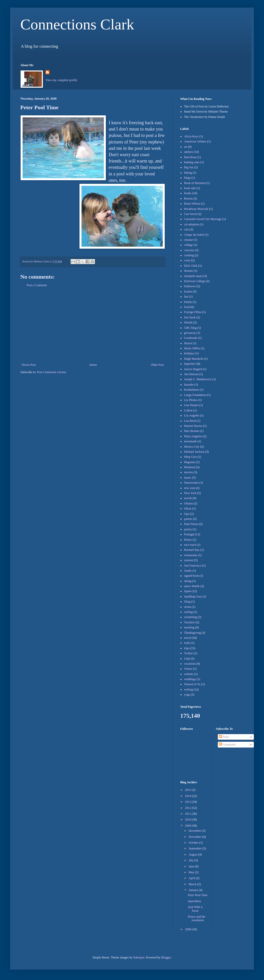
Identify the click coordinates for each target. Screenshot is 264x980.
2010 (188, 820)
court (187, 260)
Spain (187, 591)
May (192, 872)
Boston (188, 198)
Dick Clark (191, 266)
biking (188, 173)
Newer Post (29, 365)
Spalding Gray (193, 596)
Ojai (187, 514)
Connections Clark (77, 24)
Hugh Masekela (194, 359)
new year (190, 488)
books (188, 193)
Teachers (189, 622)
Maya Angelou (193, 436)
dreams (188, 271)
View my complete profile (61, 80)
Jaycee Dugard (193, 369)
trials (187, 643)
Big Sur (189, 167)
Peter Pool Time (198, 895)
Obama (188, 503)
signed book (191, 576)
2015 (188, 790)
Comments (227, 745)
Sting (187, 602)
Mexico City (192, 447)
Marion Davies (193, 426)
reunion (189, 560)
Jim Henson (191, 374)
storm (187, 607)
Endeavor (190, 286)
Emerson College (195, 281)
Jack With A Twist (195, 909)
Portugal (189, 534)
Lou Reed (190, 421)
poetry (188, 529)
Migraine (190, 462)
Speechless (195, 901)
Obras (188, 509)
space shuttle (192, 586)
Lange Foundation (195, 395)
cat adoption (192, 224)
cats (186, 229)
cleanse (188, 240)
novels (188, 498)
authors (188, 152)
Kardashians (192, 390)
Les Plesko (191, 400)
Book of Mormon (195, 183)
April (192, 878)
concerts (189, 250)
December (195, 831)
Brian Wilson (192, 204)
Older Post (157, 365)
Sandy (188, 571)
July (192, 860)
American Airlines (195, 141)
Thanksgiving (192, 633)
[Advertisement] (93, 325)
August (193, 855)
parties (188, 519)
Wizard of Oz (192, 684)
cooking (189, 255)
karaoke (189, 385)
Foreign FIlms (193, 312)
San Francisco (193, 566)
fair (186, 297)
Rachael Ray (192, 550)
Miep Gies (190, 457)
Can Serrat (191, 214)
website (189, 674)
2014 (188, 796)
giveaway (190, 333)
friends (188, 322)
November (195, 837)
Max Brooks (192, 431)
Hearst (188, 343)
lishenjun (139, 957)
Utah (187, 659)
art (186, 147)
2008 (188, 929)
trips (187, 648)
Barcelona (190, 157)
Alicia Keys (191, 136)
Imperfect (190, 364)
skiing (188, 581)
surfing (188, 612)
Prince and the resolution (197, 918)
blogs (187, 178)
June (192, 866)
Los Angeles (192, 415)
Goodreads (191, 338)
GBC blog (190, 328)
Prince (188, 540)
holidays (189, 353)
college (188, 245)
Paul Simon (191, 524)
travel (187, 638)
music (188, 478)
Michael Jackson (194, 452)
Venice (188, 669)
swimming (191, 617)
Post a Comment (37, 285)
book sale (190, 188)
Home (93, 365)
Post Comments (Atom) (52, 372)
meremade (190, 441)
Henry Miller (192, 348)
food (187, 307)
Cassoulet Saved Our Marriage (203, 219)
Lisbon (188, 410)
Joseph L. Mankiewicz (198, 379)
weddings (190, 679)
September (195, 848)
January (194, 890)
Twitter (188, 653)
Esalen (188, 292)
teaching (189, 627)
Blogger (166, 957)
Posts (224, 737)
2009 (188, 826)
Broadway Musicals (196, 209)
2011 (188, 814)
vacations (190, 664)
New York (190, 493)
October (194, 843)
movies (188, 472)
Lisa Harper (191, 405)
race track (190, 545)
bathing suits (192, 162)
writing (188, 689)
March (193, 884)
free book (190, 317)
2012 (188, 808)
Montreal (190, 467)
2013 (188, 802)
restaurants (191, 555)
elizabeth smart (193, 276)
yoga (187, 695)
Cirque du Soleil (194, 235)
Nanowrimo (191, 483)
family (188, 302)
